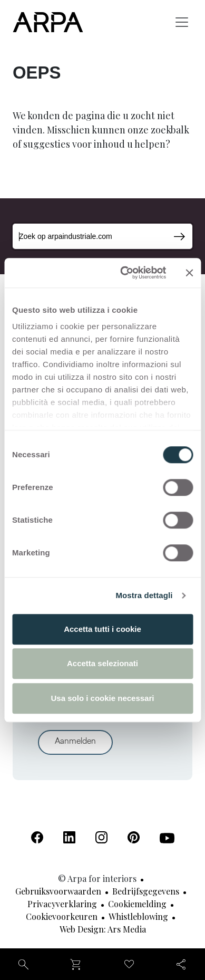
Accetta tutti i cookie (102, 629)
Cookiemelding (137, 904)
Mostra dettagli (144, 595)
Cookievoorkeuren (62, 916)
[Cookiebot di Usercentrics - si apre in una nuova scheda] (124, 273)
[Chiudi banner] (189, 273)
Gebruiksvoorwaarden (58, 891)
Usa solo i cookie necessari (103, 698)
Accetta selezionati (102, 663)
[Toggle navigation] (182, 22)
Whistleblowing (138, 916)
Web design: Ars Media (103, 929)
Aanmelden (75, 742)
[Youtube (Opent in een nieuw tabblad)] (167, 838)
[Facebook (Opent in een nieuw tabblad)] (37, 837)
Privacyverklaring (62, 904)
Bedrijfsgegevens (146, 891)
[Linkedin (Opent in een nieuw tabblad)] (69, 837)
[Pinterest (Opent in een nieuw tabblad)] (134, 837)
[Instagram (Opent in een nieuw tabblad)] (101, 837)
